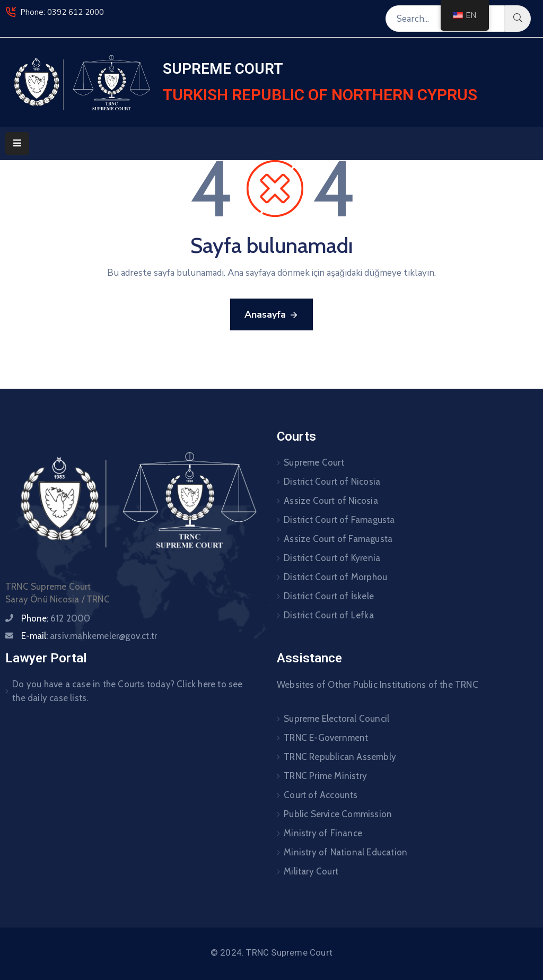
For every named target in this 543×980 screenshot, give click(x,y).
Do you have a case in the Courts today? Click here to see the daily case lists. (127, 691)
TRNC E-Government (326, 738)
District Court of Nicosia (332, 482)
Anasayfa (271, 315)
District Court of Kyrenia (332, 558)
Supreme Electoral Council (336, 719)
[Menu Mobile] (17, 143)
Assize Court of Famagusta (338, 539)
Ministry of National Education (345, 852)
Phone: (56, 618)
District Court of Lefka (329, 615)
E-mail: (89, 636)
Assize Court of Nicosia (331, 501)
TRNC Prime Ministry (325, 776)
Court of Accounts (321, 795)
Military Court (311, 871)
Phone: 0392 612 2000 (62, 12)
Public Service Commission (338, 814)
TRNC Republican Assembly (340, 757)
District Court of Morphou (335, 577)
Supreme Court (314, 462)
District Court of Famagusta (339, 520)
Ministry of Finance (323, 833)
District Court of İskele (329, 596)
